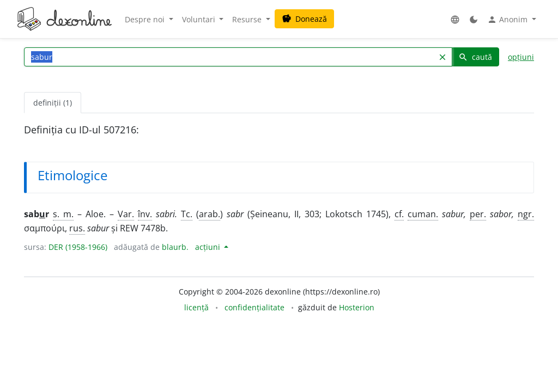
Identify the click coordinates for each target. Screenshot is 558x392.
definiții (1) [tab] (53, 103)
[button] (455, 19)
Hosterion (357, 307)
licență (196, 307)
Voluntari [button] (200, 19)
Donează (304, 19)
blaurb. (175, 247)
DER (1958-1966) (78, 247)
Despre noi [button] (146, 19)
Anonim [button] (508, 20)
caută (475, 57)
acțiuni (209, 247)
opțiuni (521, 57)
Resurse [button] (248, 19)
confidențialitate (254, 307)
